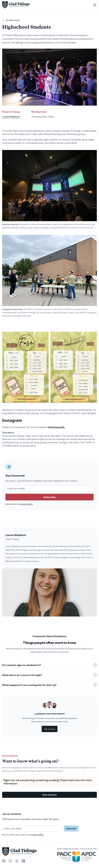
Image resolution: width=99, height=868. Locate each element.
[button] (94, 5)
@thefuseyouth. (56, 427)
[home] (16, 5)
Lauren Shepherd (11, 116)
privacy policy (26, 504)
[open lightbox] (49, 592)
